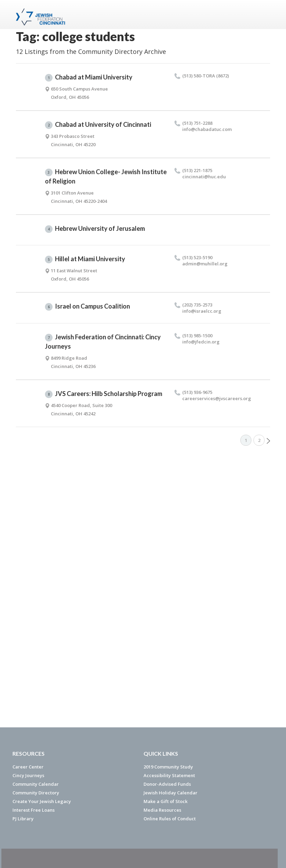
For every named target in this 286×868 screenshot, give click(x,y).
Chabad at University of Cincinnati (98, 125)
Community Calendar (36, 784)
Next (268, 441)
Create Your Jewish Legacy (42, 801)
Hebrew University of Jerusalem (95, 229)
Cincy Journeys (28, 775)
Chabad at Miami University (89, 77)
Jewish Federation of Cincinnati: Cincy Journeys (103, 342)
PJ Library (23, 819)
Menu (262, 15)
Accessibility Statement (169, 775)
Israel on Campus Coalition (87, 306)
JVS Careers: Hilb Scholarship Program (104, 394)
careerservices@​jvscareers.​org (217, 398)
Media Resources (162, 810)
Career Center (28, 767)
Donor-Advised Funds (167, 784)
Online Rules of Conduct (170, 819)
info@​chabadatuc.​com (207, 129)
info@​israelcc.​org (202, 311)
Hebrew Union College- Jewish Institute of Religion (106, 176)
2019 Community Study (168, 767)
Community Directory (36, 793)
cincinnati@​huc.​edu (204, 177)
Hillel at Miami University (85, 259)
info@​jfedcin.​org (201, 342)
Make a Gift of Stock (165, 801)
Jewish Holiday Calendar (170, 793)
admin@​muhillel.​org (205, 264)
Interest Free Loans (34, 810)
